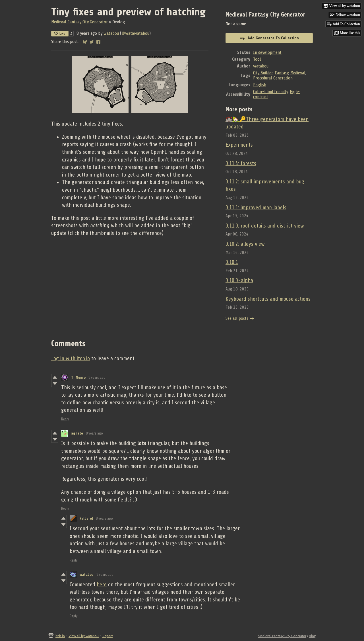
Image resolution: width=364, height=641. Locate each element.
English (260, 85)
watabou (111, 33)
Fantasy (282, 73)
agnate (77, 433)
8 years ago (97, 377)
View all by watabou (84, 636)
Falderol (86, 518)
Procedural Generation (273, 78)
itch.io (60, 636)
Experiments (239, 145)
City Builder (263, 73)
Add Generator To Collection (269, 38)
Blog (312, 636)
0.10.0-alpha (239, 280)
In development (267, 52)
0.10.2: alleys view (245, 244)
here (102, 585)
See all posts (237, 318)
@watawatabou (135, 33)
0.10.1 (232, 262)
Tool (257, 59)
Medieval (298, 73)
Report (107, 636)
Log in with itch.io (71, 359)
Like (60, 33)
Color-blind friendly (270, 92)
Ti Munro (78, 377)
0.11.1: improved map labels (256, 208)
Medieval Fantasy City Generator (79, 22)
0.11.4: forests (241, 163)
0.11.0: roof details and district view (265, 226)
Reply (65, 419)
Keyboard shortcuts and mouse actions (268, 299)
